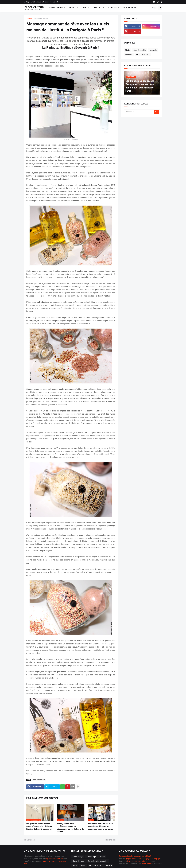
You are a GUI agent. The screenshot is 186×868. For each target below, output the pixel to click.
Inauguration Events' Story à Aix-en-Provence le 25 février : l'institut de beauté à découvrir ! (40, 826)
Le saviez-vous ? (143, 55)
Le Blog (26, 2)
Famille (109, 865)
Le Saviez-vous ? (56, 8)
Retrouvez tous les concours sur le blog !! (135, 856)
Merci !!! (55, 2)
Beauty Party (130, 8)
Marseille (113, 8)
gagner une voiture (133, 859)
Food (75, 865)
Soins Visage (78, 857)
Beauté (72, 8)
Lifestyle (97, 8)
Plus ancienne (111, 840)
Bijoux (83, 865)
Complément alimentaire (98, 861)
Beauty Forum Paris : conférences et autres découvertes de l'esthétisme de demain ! (70, 828)
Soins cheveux (78, 861)
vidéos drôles (146, 864)
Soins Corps (91, 857)
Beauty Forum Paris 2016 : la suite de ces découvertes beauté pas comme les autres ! (101, 826)
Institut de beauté (41, 19)
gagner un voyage (153, 859)
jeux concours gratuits (136, 861)
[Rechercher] (139, 112)
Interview (129, 55)
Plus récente (30, 840)
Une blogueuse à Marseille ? (41, 2)
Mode (84, 8)
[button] (154, 8)
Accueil (29, 19)
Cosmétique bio (140, 50)
